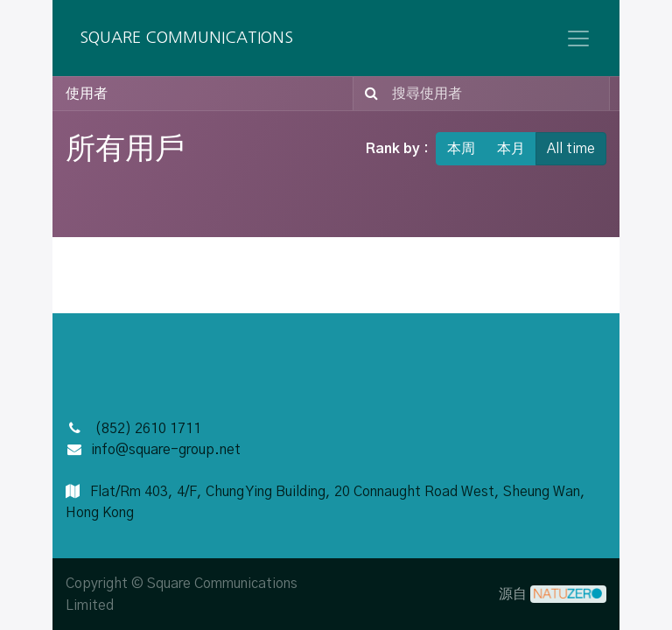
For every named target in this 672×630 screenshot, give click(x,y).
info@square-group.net (166, 450)
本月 (511, 149)
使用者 (87, 94)
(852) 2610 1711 (148, 429)
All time (571, 149)
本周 (461, 149)
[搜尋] (368, 94)
